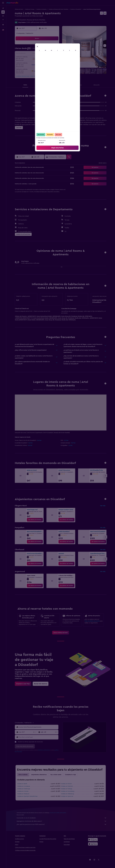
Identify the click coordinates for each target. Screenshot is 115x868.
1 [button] (37, 45)
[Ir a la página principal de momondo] (12, 3)
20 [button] (29, 58)
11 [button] (50, 49)
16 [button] (42, 54)
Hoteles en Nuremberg (68, 791)
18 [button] (50, 54)
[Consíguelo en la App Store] (93, 844)
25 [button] (50, 58)
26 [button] (55, 58)
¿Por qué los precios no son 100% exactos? (62, 824)
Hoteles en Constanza (24, 786)
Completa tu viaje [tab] (70, 775)
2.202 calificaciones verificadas (36, 22)
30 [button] (42, 62)
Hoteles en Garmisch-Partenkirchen (27, 796)
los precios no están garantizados (58, 813)
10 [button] (46, 49)
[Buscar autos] (3, 16)
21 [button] (33, 58)
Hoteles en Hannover (67, 796)
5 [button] (55, 45)
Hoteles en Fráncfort (67, 786)
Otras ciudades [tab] (23, 775)
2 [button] (42, 45)
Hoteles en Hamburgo (24, 789)
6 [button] (29, 49)
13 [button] (29, 54)
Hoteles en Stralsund (23, 794)
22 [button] (37, 58)
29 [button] (37, 62)
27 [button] (29, 62)
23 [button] (42, 58)
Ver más (103, 506)
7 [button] (33, 49)
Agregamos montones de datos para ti (62, 821)
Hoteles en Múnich (66, 784)
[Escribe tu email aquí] (38, 737)
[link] (35, 520)
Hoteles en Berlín (22, 784)
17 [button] (46, 54)
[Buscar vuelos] (3, 8)
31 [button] (46, 62)
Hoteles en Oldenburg (67, 794)
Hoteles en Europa (30, 9)
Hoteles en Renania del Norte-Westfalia (58, 9)
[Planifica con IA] (3, 20)
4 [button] (50, 45)
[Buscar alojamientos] (3, 12)
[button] (3, 3)
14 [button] (33, 54)
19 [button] (55, 54)
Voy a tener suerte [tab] (56, 775)
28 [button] (33, 62)
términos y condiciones (44, 750)
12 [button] (55, 49)
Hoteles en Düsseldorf (76, 9)
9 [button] (42, 49)
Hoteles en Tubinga (67, 789)
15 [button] (37, 54)
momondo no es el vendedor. (62, 818)
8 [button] (37, 49)
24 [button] (46, 58)
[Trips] (3, 25)
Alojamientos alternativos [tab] (39, 775)
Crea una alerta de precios (92, 621)
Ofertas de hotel (19, 9)
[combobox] (38, 727)
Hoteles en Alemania (41, 9)
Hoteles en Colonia (23, 791)
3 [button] (46, 45)
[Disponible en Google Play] (93, 840)
